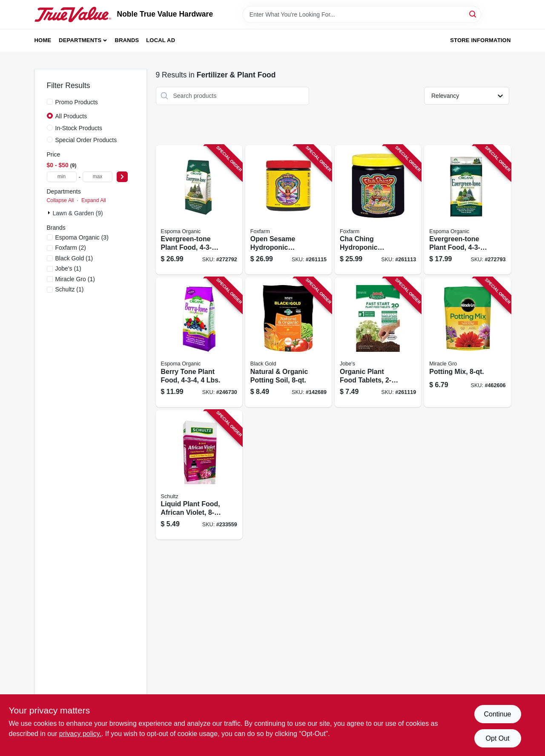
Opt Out (497, 738)
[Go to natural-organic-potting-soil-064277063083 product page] (288, 342)
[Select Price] (122, 177)
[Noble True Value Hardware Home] (73, 14)
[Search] (473, 14)
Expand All (94, 200)
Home (43, 40)
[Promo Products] (50, 102)
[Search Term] (362, 14)
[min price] (62, 177)
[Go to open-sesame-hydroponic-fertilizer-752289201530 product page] (288, 210)
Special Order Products (86, 140)
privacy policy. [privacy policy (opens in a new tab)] (80, 734)
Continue (497, 714)
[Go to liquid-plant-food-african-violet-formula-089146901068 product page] (199, 475)
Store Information (480, 40)
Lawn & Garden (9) (78, 213)
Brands (127, 40)
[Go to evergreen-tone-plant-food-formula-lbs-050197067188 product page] (199, 210)
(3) (82, 237)
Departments (80, 40)
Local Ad (161, 40)
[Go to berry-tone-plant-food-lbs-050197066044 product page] (199, 342)
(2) (71, 248)
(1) (74, 258)
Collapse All (60, 200)
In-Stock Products (79, 128)
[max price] (98, 177)
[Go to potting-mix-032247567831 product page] (467, 342)
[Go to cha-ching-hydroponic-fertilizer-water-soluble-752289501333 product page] (378, 210)
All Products (71, 116)
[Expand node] (50, 213)
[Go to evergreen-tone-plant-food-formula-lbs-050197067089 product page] (467, 210)
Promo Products (77, 102)
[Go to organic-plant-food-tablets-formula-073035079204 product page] (378, 342)
